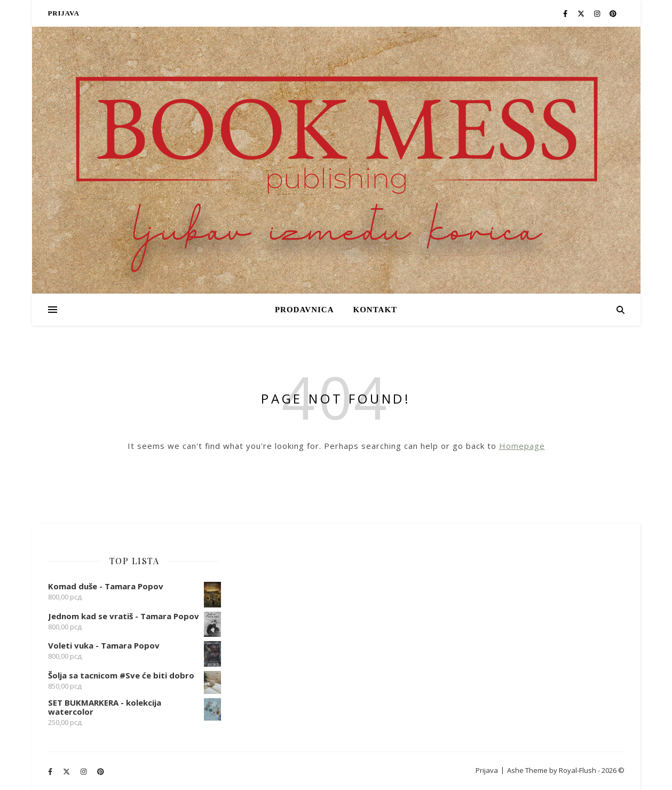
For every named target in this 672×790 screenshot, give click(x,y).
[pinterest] (613, 13)
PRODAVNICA (305, 310)
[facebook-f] (566, 13)
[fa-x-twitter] (582, 13)
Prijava (64, 13)
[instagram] (598, 13)
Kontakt (375, 310)
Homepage (522, 446)
